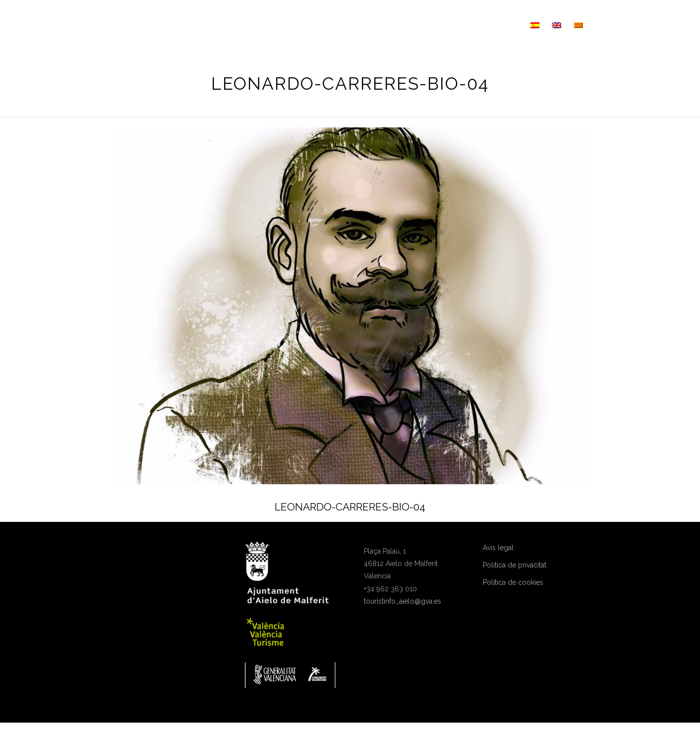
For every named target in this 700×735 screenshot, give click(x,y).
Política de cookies (513, 582)
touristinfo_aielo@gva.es (403, 601)
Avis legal (498, 548)
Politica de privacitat (515, 565)
